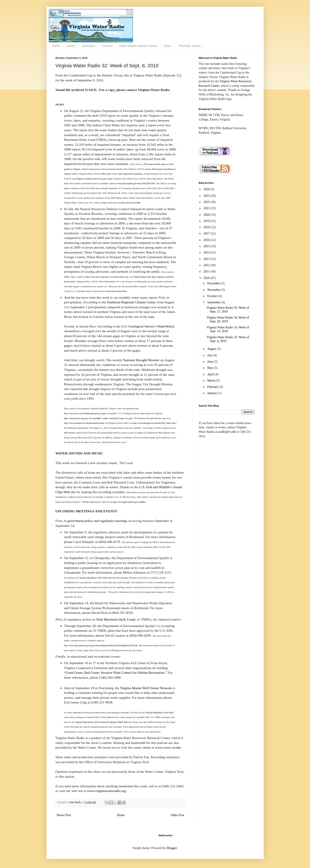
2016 (207, 240)
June (211, 362)
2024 (207, 189)
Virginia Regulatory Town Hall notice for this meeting (104, 578)
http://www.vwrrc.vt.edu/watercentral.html (122, 203)
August (212, 349)
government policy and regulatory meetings (97, 521)
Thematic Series (189, 46)
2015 (207, 246)
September (214, 302)
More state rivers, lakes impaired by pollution (122, 174)
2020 (207, 215)
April (211, 374)
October (213, 296)
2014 (207, 252)
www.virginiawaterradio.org (107, 791)
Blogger (172, 848)
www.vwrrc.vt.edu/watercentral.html (110, 291)
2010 (207, 278)
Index (168, 46)
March (212, 381)
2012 (207, 265)
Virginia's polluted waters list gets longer (94, 179)
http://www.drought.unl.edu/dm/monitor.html (84, 423)
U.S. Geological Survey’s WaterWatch (148, 326)
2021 (207, 208)
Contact (107, 46)
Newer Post (64, 815)
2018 (207, 227)
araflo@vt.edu (227, 432)
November (214, 290)
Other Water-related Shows (138, 46)
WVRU (204, 128)
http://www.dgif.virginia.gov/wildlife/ (129, 502)
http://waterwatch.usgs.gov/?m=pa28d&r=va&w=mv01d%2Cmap (94, 418)
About (71, 46)
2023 (207, 196)
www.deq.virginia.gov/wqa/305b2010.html (136, 183)
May (211, 368)
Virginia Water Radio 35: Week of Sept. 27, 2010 (228, 310)
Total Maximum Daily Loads (116, 619)
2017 (207, 233)
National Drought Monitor (141, 360)
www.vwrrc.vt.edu (168, 747)
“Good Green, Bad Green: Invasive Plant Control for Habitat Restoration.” (115, 673)
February (213, 387)
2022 (207, 202)
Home (56, 46)
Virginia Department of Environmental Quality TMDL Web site (103, 722)
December (214, 283)
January (213, 393)
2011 (207, 271)
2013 (207, 259)
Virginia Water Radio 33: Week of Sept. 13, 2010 (228, 329)
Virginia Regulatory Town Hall (159, 713)
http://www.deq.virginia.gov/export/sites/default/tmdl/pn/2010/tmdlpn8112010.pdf (101, 645)
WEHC (203, 115)
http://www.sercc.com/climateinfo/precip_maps (85, 413)
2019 (207, 221)
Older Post (177, 815)
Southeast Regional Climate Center (131, 302)
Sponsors (88, 46)
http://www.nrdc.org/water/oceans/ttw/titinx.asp (107, 277)
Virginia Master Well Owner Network (146, 688)
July (210, 355)
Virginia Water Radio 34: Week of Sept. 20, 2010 (228, 319)
